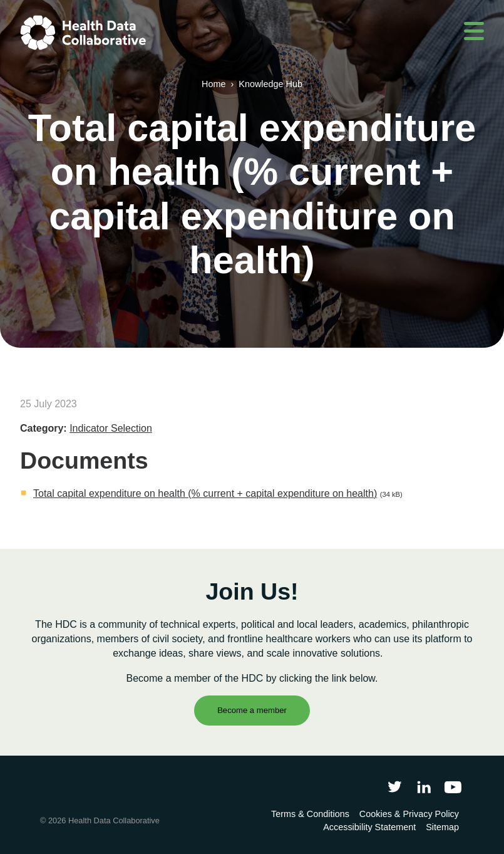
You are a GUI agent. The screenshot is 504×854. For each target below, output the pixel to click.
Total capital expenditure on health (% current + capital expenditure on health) (205, 493)
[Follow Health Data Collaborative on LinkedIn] (424, 787)
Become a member (252, 710)
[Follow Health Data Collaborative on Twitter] (395, 787)
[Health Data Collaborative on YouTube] (453, 787)
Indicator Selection (111, 428)
